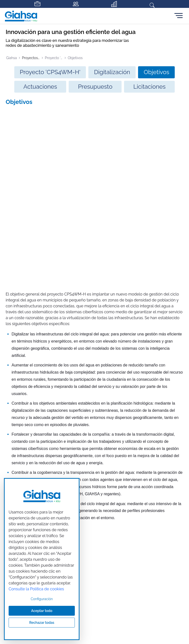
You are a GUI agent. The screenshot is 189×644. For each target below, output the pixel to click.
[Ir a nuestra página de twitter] (94, 418)
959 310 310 (140, 436)
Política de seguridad (111, 469)
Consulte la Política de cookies (36, 589)
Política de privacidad (68, 469)
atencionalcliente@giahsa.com (156, 447)
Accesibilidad (149, 469)
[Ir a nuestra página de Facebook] (87, 418)
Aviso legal (32, 469)
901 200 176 (140, 430)
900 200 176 (141, 442)
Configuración (42, 599)
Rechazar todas (42, 623)
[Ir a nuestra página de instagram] (102, 418)
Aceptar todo (42, 611)
